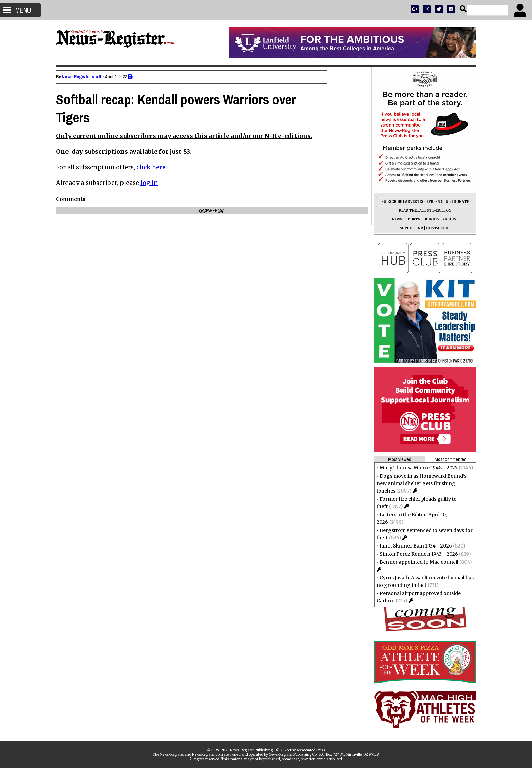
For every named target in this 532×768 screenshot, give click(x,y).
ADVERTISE (412, 202)
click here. (155, 167)
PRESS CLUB (436, 202)
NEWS (394, 219)
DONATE (458, 202)
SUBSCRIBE (389, 202)
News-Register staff (85, 77)
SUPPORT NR (408, 228)
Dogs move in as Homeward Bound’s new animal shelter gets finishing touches (419, 483)
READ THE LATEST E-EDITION (422, 210)
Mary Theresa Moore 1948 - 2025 (416, 468)
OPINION (428, 219)
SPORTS (410, 219)
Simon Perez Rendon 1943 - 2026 (416, 554)
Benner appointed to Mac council (416, 562)
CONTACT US (435, 228)
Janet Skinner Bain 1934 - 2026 (413, 546)
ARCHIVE (447, 219)
